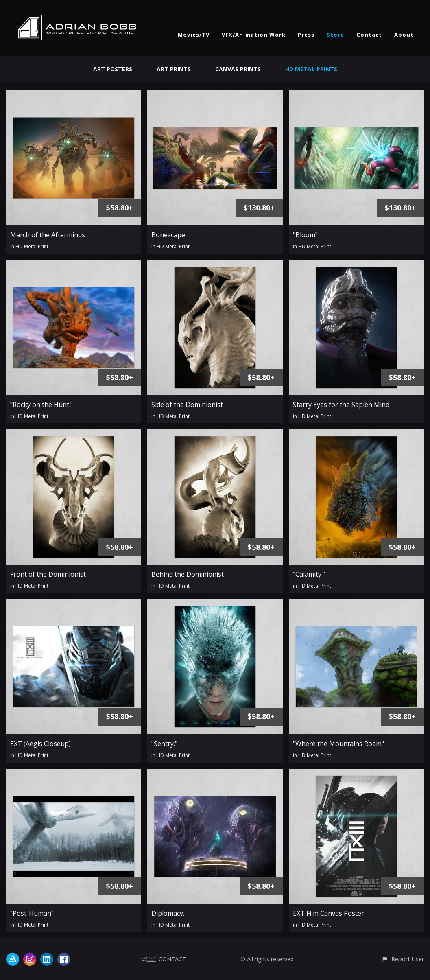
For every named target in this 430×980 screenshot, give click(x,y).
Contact (369, 35)
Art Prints (174, 69)
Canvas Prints (238, 69)
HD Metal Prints (311, 69)
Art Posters (113, 69)
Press (306, 35)
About (404, 35)
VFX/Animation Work (254, 35)
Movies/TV (194, 35)
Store (335, 35)
